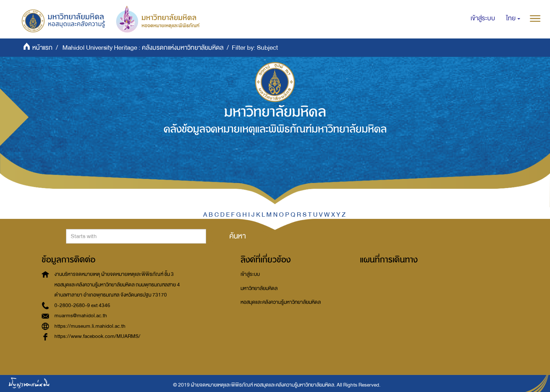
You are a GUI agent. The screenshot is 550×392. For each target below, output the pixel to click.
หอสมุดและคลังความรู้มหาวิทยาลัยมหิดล (281, 302)
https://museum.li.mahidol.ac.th (90, 326)
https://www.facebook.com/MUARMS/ (97, 336)
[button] (513, 19)
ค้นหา (238, 236)
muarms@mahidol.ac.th (81, 316)
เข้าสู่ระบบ (250, 274)
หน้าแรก (42, 48)
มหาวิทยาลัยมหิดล (259, 288)
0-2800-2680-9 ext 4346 (82, 305)
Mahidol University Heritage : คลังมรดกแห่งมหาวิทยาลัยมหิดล (143, 48)
